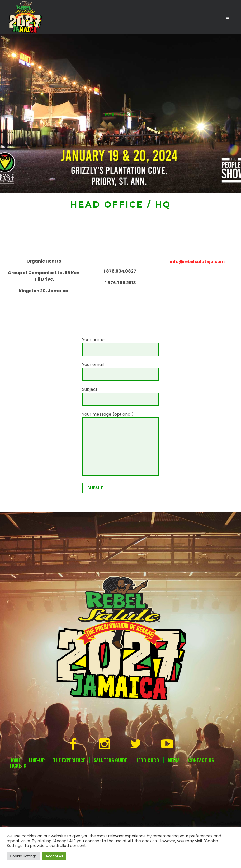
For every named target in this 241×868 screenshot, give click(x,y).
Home (109, 114)
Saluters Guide (110, 760)
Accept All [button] (54, 856)
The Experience (69, 760)
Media (174, 760)
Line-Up (37, 760)
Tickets (18, 765)
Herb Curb (147, 760)
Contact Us (201, 760)
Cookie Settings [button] (23, 856)
